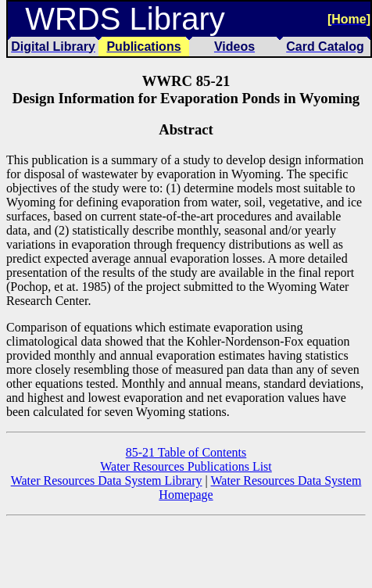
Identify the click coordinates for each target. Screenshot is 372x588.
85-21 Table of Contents (186, 452)
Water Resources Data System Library (107, 480)
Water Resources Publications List (186, 466)
